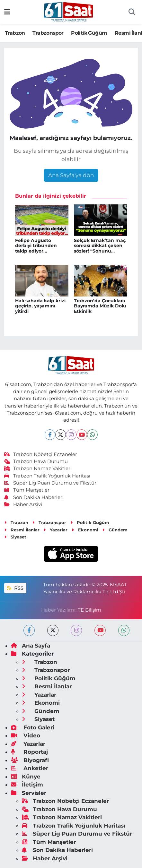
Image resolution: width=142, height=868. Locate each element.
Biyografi (30, 760)
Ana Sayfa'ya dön (71, 175)
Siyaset (15, 537)
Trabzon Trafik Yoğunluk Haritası (47, 476)
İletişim (27, 785)
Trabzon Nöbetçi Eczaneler (41, 454)
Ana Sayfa (31, 646)
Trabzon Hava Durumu (36, 461)
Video (26, 735)
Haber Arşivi (23, 504)
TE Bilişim (89, 610)
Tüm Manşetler (27, 490)
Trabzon (15, 33)
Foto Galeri (33, 727)
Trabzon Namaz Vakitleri (38, 468)
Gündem (115, 530)
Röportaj (29, 752)
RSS (15, 588)
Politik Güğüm (89, 33)
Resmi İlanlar (22, 530)
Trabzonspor (48, 33)
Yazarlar (55, 530)
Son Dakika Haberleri (34, 497)
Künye (26, 777)
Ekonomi (85, 530)
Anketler (30, 768)
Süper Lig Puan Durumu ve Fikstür (50, 483)
